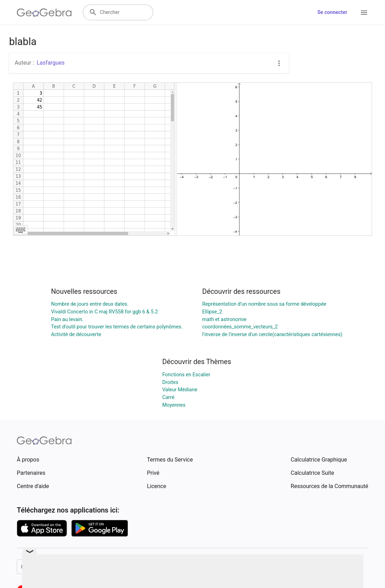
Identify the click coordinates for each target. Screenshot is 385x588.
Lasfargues (51, 63)
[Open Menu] (364, 13)
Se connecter (332, 12)
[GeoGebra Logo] (44, 13)
